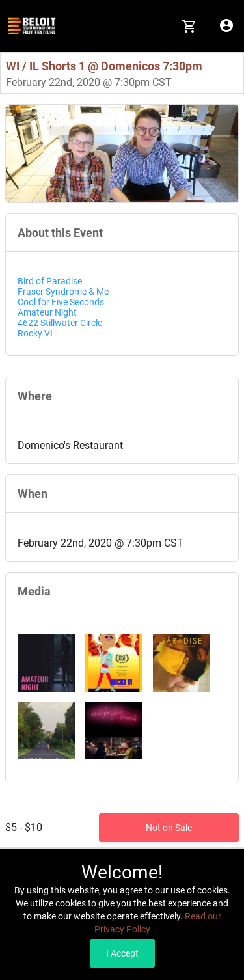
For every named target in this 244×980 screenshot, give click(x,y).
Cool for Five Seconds (61, 302)
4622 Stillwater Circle (60, 323)
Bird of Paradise (50, 281)
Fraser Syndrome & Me (63, 292)
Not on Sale (169, 828)
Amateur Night (47, 312)
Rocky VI (35, 333)
